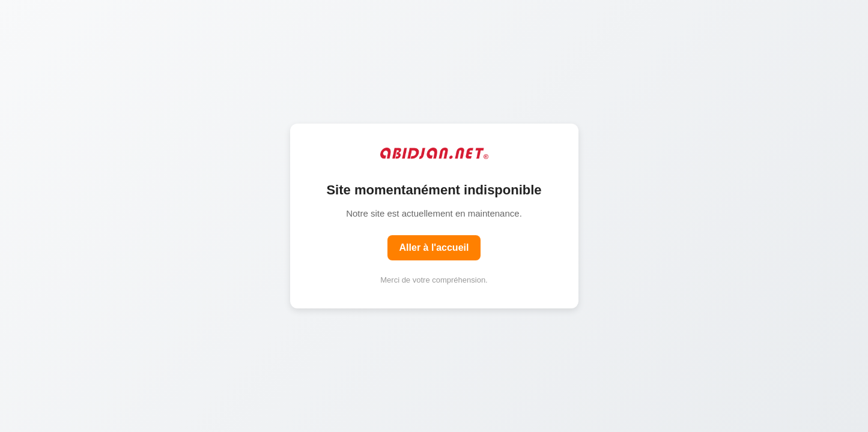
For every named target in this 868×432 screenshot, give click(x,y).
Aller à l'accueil (434, 247)
